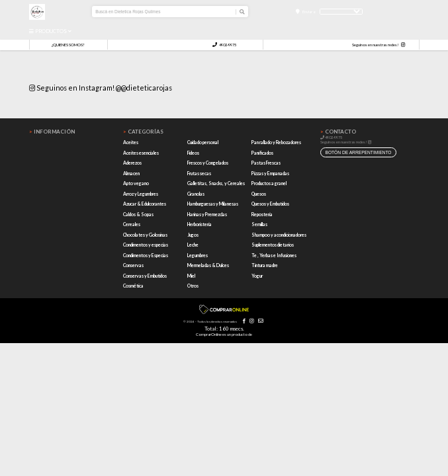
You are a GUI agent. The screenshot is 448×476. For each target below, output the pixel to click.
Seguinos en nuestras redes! (376, 45)
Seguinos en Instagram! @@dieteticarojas (101, 88)
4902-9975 (225, 45)
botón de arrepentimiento (358, 152)
